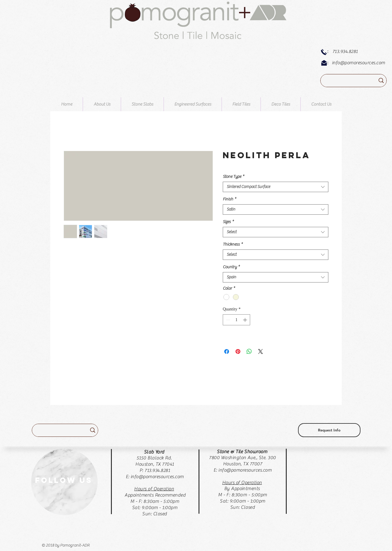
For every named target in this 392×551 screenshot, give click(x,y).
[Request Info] (329, 430)
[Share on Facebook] (227, 351)
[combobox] (276, 187)
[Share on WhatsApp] (249, 351)
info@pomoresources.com (359, 63)
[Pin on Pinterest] (238, 351)
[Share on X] (261, 351)
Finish (229, 199)
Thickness (233, 244)
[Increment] (246, 320)
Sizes (228, 222)
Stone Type (233, 177)
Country (231, 267)
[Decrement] (227, 320)
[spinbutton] (236, 320)
